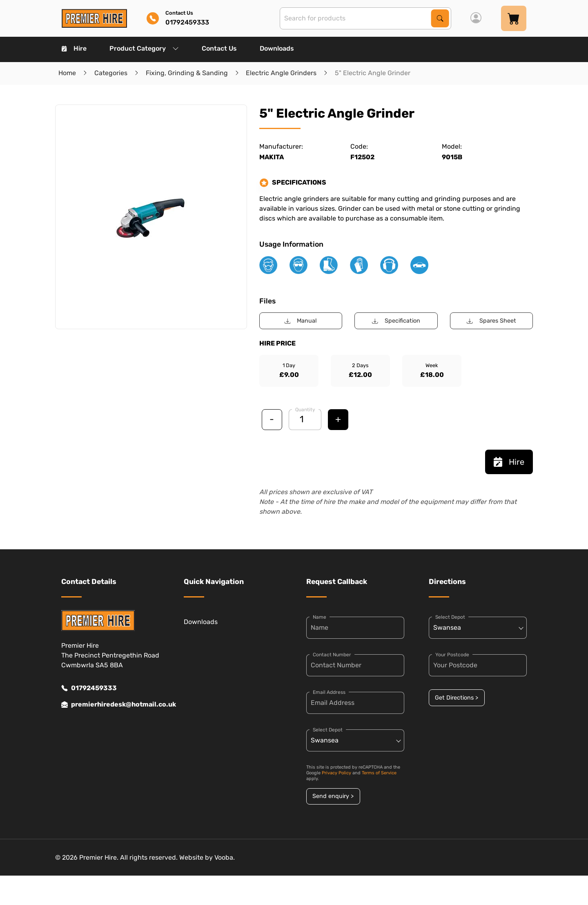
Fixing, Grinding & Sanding (187, 73)
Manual (301, 321)
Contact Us (219, 48)
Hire (74, 48)
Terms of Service (379, 773)
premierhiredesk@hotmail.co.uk (110, 704)
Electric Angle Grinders (281, 73)
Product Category (144, 48)
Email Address (329, 692)
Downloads (277, 48)
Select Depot (328, 730)
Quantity (305, 410)
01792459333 (89, 688)
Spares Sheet (491, 321)
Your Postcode (452, 655)
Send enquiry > (333, 796)
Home (67, 73)
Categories (111, 73)
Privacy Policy (336, 773)
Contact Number (332, 655)
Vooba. (225, 857)
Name (320, 617)
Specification (396, 321)
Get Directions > (457, 698)
